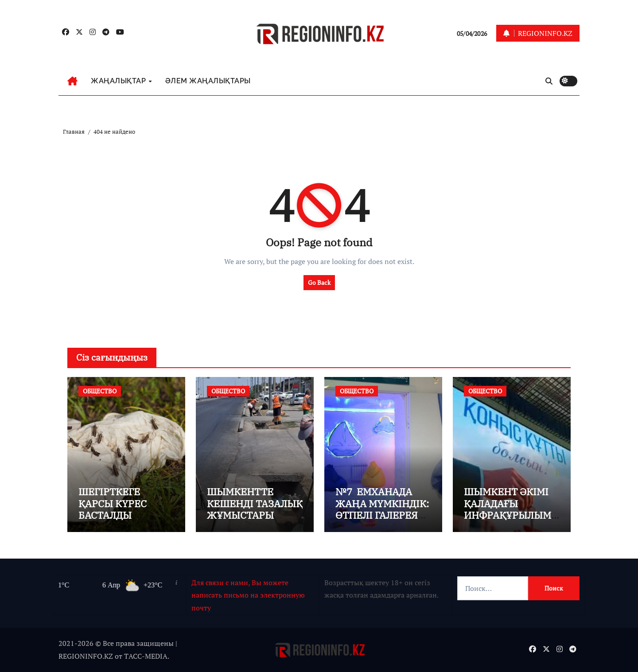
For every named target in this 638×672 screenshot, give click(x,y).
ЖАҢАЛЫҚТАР (119, 81)
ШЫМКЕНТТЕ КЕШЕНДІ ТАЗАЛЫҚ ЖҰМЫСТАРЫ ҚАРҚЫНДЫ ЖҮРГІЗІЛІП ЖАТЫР (255, 521)
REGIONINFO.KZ (86, 656)
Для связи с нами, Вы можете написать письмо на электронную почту (248, 595)
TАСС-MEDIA (146, 656)
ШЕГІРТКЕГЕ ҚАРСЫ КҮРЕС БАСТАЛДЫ (113, 503)
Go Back (319, 282)
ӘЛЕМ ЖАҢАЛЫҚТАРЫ (208, 81)
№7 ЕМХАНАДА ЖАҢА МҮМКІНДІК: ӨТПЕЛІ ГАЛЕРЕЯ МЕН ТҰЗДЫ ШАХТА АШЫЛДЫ (383, 515)
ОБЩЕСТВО (100, 391)
